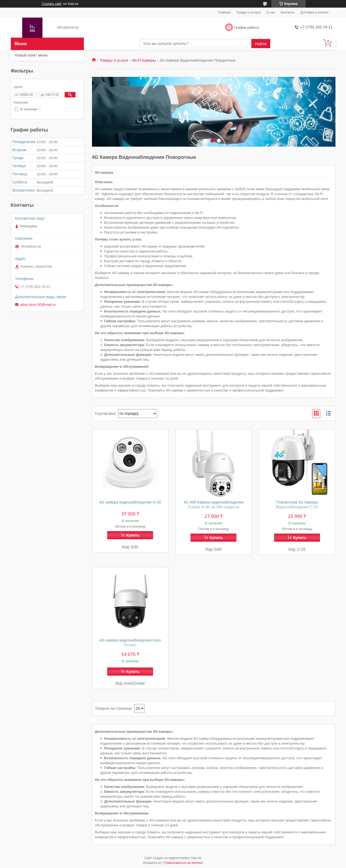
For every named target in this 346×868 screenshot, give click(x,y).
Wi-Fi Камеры (144, 60)
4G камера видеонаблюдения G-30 (130, 502)
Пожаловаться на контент (184, 863)
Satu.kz (196, 858)
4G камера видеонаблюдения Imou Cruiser (130, 643)
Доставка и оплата (314, 12)
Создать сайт (52, 4)
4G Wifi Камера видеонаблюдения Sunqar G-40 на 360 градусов (214, 505)
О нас (271, 12)
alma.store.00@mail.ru (38, 305)
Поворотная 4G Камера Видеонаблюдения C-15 (297, 505)
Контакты (288, 12)
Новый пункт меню (31, 55)
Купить (133, 535)
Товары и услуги (248, 12)
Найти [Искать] (261, 44)
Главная (224, 12)
